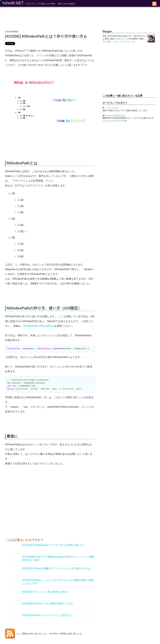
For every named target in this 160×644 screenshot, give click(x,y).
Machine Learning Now (114, 115)
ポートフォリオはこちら (124, 42)
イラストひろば (111, 108)
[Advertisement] (31, 507)
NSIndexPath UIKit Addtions (39, 326)
